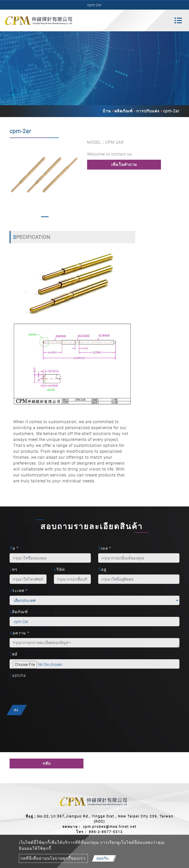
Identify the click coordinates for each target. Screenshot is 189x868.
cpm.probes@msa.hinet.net (110, 827)
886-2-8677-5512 (106, 832)
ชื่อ (14, 548)
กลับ (47, 763)
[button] (12, 180)
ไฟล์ (14, 654)
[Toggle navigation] (178, 20)
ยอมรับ (102, 858)
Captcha (18, 675)
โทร (14, 569)
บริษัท (59, 569)
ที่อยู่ (102, 569)
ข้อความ (19, 633)
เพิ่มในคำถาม (124, 165)
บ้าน (107, 111)
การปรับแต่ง (148, 111)
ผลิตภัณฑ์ (124, 111)
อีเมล (105, 548)
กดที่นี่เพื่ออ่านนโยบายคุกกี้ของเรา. (53, 858)
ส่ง (16, 710)
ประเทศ (19, 591)
